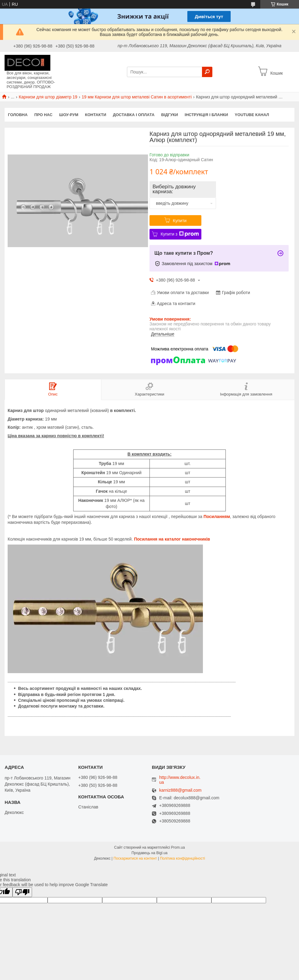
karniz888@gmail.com (180, 790)
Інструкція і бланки (206, 115)
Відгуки (169, 115)
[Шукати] (207, 72)
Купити (180, 221)
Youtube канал (252, 115)
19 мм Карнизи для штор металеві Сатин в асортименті (137, 97)
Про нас (43, 115)
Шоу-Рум (69, 115)
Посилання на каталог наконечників (172, 539)
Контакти (96, 115)
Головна (18, 115)
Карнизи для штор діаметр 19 (48, 97)
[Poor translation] (22, 892)
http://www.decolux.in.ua (180, 780)
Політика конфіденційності (182, 858)
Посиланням (217, 517)
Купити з (180, 234)
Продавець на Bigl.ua (149, 853)
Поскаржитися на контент (135, 858)
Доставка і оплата (134, 115)
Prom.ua (178, 847)
